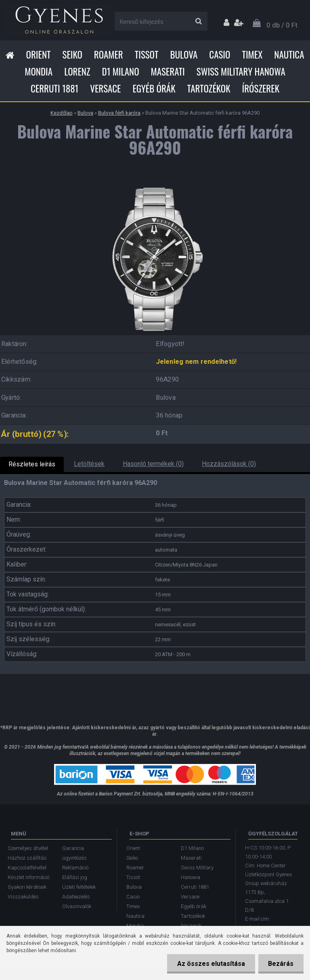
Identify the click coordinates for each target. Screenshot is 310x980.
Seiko (72, 55)
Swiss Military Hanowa (241, 71)
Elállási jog (75, 877)
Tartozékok (209, 88)
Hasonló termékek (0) (153, 464)
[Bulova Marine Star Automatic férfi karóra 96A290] (155, 185)
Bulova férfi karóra (119, 113)
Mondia (39, 71)
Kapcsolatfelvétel (27, 868)
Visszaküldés (23, 897)
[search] (198, 21)
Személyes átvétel (28, 848)
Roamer (109, 55)
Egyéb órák (154, 88)
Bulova (184, 55)
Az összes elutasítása (211, 964)
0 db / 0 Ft (282, 25)
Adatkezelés (76, 897)
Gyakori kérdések (27, 887)
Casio (220, 55)
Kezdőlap (62, 113)
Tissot (147, 55)
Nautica (289, 55)
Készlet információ (28, 877)
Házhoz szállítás (27, 858)
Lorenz (77, 71)
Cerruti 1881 (54, 88)
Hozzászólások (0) (229, 464)
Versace (105, 88)
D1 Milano (121, 71)
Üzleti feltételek (79, 887)
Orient (38, 55)
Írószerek (261, 88)
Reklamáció (75, 868)
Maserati (168, 71)
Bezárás (281, 964)
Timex (252, 55)
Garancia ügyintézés (74, 853)
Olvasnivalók (77, 906)
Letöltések (89, 464)
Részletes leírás (32, 464)
